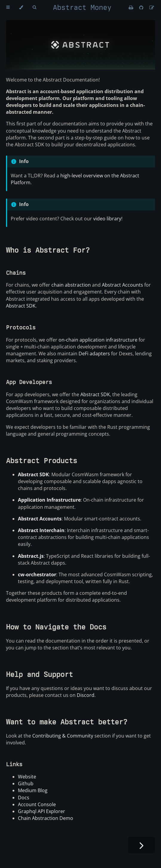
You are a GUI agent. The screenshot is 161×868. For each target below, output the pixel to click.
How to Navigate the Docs (56, 627)
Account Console (37, 804)
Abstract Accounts (122, 285)
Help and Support (39, 674)
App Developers (29, 382)
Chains (16, 273)
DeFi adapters (94, 354)
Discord (86, 695)
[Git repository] (142, 7)
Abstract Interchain (41, 530)
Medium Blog (33, 790)
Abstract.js (31, 556)
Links (14, 764)
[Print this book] (132, 7)
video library (107, 219)
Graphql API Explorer (42, 811)
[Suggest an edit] (152, 7)
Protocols (21, 327)
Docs (24, 798)
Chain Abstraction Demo (46, 818)
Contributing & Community (63, 736)
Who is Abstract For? (48, 250)
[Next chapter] (142, 845)
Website (27, 777)
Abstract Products (42, 461)
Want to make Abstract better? (67, 722)
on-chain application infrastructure (98, 340)
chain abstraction (71, 285)
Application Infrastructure (49, 500)
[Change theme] (21, 7)
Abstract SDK (21, 306)
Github (26, 783)
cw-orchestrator (37, 574)
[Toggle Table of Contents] (8, 7)
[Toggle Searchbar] (34, 7)
